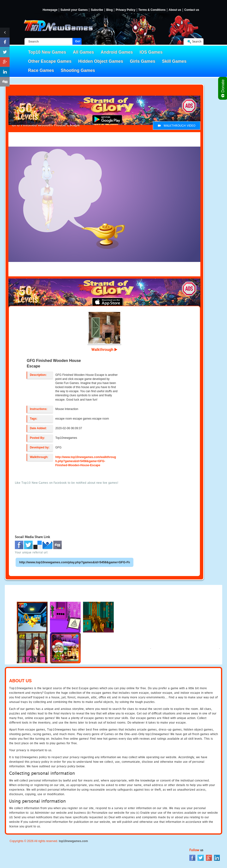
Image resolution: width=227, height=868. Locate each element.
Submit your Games (74, 10)
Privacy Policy (125, 10)
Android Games (117, 52)
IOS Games (151, 52)
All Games (84, 52)
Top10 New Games (47, 52)
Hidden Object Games (101, 61)
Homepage (50, 10)
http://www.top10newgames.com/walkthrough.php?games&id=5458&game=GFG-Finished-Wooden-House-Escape (86, 461)
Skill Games (174, 61)
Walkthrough (104, 349)
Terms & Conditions (152, 10)
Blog (110, 10)
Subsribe (97, 10)
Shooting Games (78, 70)
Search (197, 41)
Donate (223, 88)
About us (175, 10)
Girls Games (143, 61)
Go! (78, 41)
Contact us (192, 10)
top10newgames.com (73, 841)
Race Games (41, 70)
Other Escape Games (50, 61)
